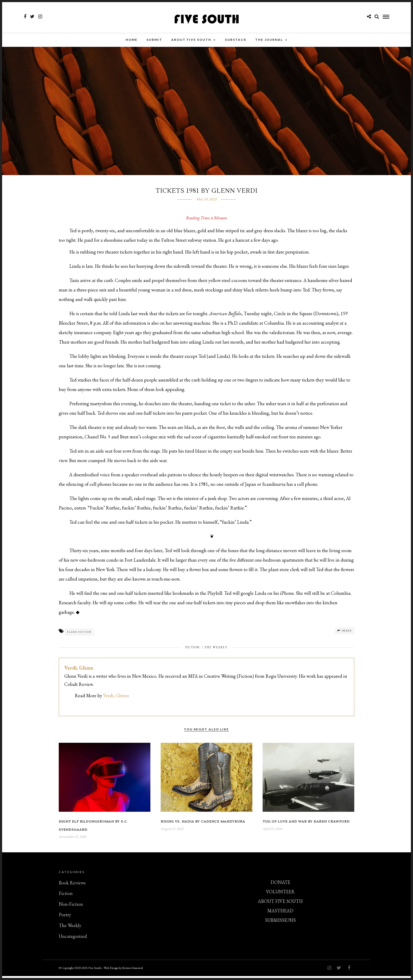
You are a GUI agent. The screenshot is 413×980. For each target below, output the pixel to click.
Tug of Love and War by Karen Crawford (306, 826)
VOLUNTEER (280, 896)
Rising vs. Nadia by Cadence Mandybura (203, 826)
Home (132, 41)
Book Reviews (72, 887)
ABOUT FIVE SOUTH (280, 905)
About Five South (191, 41)
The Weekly (216, 651)
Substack (236, 41)
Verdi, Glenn (79, 672)
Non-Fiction (71, 908)
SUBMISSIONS (280, 924)
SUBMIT (154, 41)
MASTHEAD (280, 915)
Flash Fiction (79, 636)
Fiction (193, 651)
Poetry (65, 919)
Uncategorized (73, 940)
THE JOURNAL (269, 41)
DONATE (280, 886)
